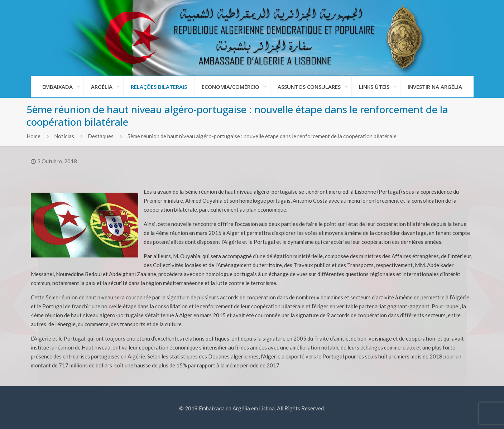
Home (33, 136)
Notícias (64, 136)
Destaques (101, 136)
